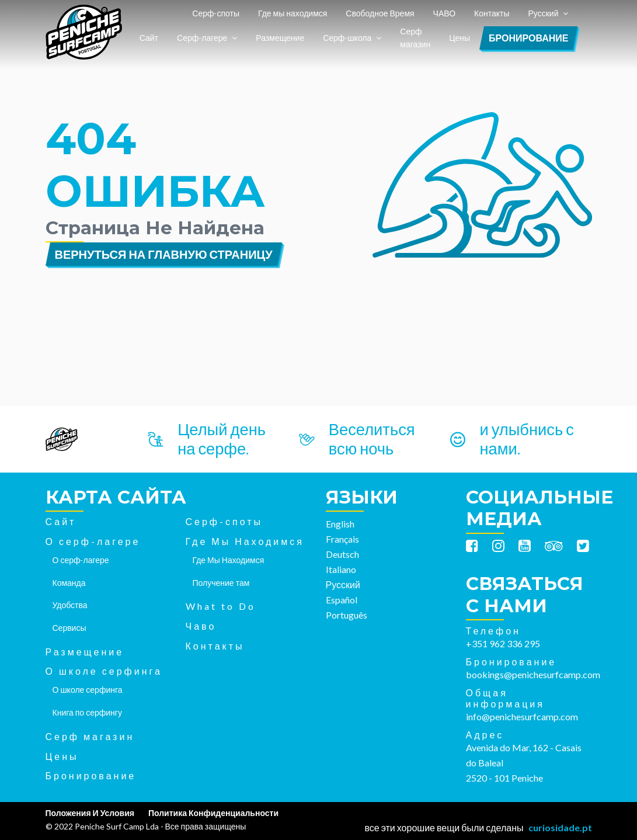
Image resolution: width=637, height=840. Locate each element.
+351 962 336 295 (503, 643)
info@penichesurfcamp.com (522, 716)
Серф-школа (347, 38)
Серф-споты (216, 13)
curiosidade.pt (560, 827)
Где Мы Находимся (245, 541)
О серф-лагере (93, 541)
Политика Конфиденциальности (213, 813)
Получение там (221, 583)
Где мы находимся (293, 13)
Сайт (149, 38)
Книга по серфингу (87, 712)
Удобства (70, 605)
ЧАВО (444, 13)
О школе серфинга (104, 671)
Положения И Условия (90, 813)
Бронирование (528, 38)
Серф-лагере (202, 38)
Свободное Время (380, 13)
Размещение (280, 38)
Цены (460, 38)
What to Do (221, 606)
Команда (69, 583)
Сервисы (69, 628)
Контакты (492, 13)
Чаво (201, 626)
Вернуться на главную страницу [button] (164, 254)
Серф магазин (415, 38)
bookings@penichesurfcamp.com (533, 674)
